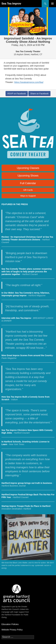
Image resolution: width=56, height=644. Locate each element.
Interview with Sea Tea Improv (16, 318)
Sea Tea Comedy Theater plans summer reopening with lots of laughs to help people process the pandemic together (27, 272)
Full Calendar (28, 183)
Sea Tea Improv (11, 4)
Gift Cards (28, 190)
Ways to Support (28, 196)
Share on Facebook (39, 94)
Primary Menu (52, 4)
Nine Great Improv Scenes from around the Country (27, 355)
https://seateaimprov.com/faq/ (29, 82)
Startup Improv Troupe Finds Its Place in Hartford (26, 506)
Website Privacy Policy (12, 630)
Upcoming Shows (28, 176)
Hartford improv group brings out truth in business (27, 483)
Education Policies (10, 624)
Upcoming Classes (28, 168)
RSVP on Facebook (17, 94)
